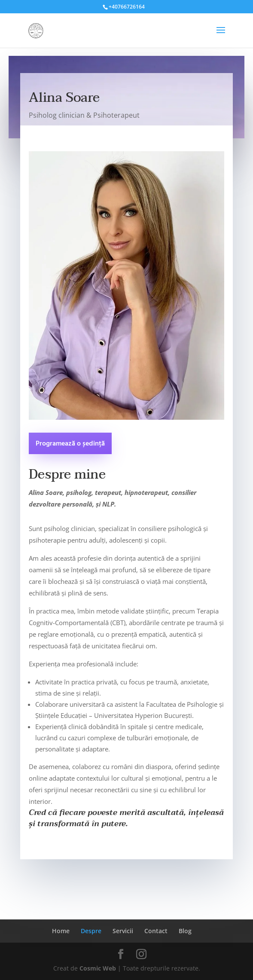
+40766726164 (127, 7)
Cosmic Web (98, 968)
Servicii (123, 931)
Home (61, 931)
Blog (185, 931)
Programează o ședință (70, 444)
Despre (91, 931)
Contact (156, 931)
